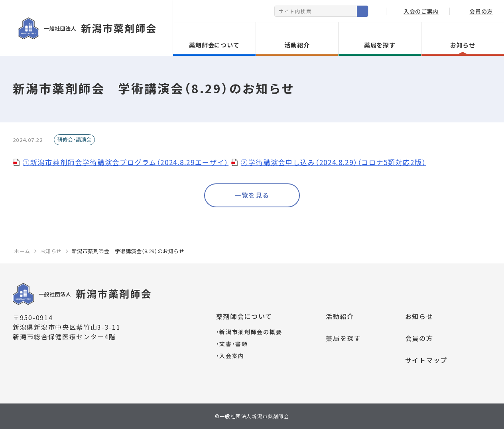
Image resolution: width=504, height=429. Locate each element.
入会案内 (230, 356)
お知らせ (419, 316)
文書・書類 (232, 344)
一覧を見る (252, 195)
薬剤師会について (244, 316)
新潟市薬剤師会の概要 (249, 332)
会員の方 (419, 338)
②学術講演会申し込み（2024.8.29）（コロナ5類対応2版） (333, 162)
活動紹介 (340, 316)
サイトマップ (426, 360)
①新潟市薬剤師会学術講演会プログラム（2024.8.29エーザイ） (126, 162)
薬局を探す (344, 338)
